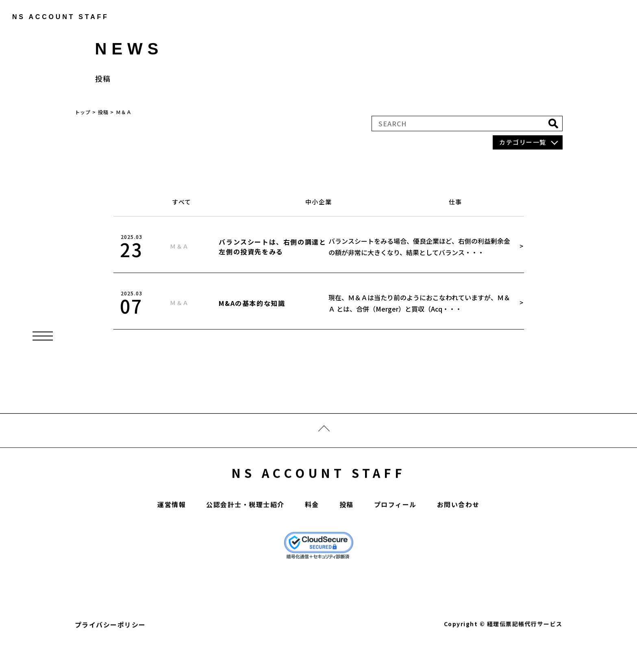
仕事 (455, 202)
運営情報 (172, 528)
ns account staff (55, 17)
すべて (182, 202)
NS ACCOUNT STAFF (318, 496)
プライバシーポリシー (110, 648)
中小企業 (319, 202)
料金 (312, 528)
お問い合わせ (458, 528)
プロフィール (395, 528)
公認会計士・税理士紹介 (245, 528)
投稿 (347, 528)
